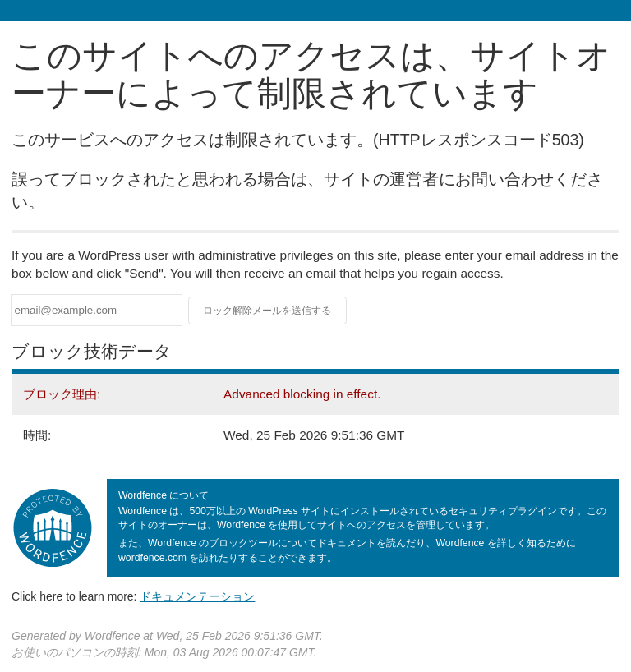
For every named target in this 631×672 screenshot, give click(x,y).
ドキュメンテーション (197, 596)
